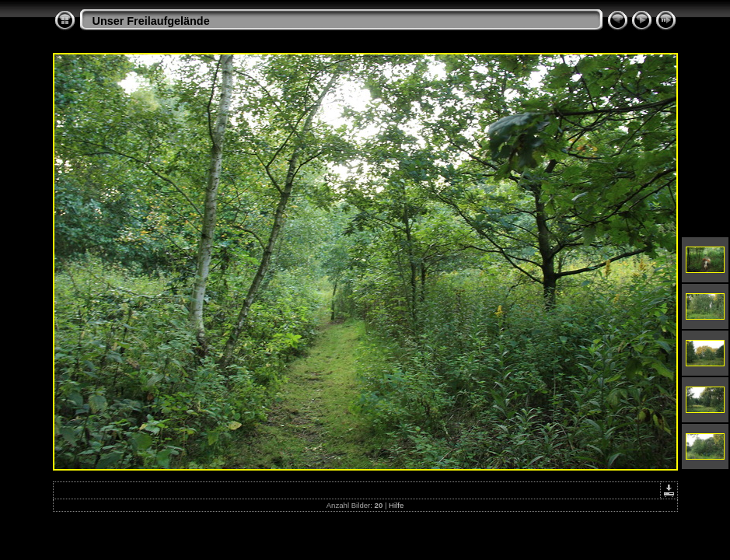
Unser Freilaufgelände (151, 21)
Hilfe (396, 505)
